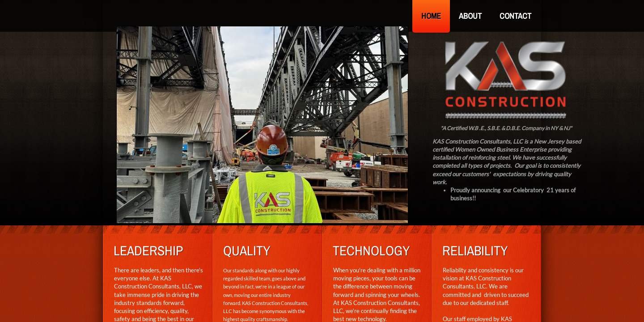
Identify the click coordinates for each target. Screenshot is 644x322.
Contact (515, 16)
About (470, 16)
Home (431, 16)
